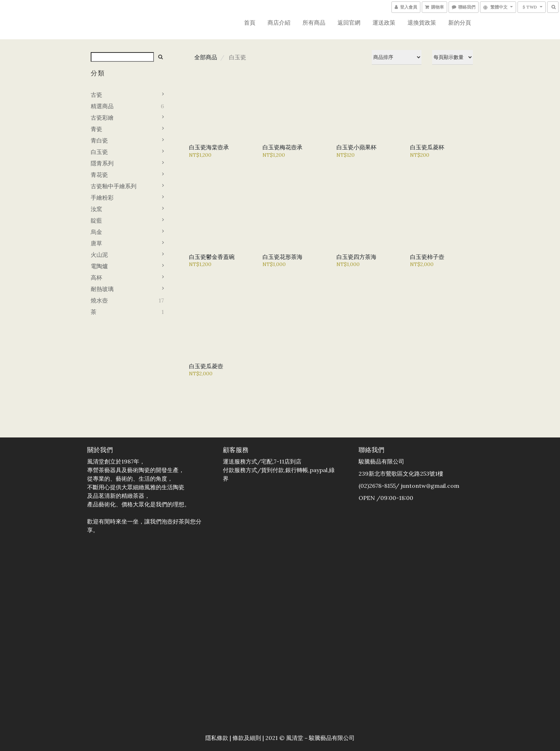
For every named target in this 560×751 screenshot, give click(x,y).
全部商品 (206, 57)
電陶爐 (99, 266)
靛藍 (96, 220)
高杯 (96, 277)
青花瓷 (99, 175)
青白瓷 (99, 140)
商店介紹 (279, 22)
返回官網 (349, 22)
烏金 (96, 232)
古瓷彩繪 (102, 117)
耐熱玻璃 (102, 289)
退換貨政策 (422, 22)
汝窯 (96, 209)
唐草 (96, 243)
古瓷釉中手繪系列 (114, 186)
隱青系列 (102, 163)
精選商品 (102, 106)
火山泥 (99, 255)
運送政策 (384, 22)
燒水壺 (99, 300)
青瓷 (96, 129)
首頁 (250, 22)
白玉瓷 (99, 152)
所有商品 (314, 22)
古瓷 (96, 95)
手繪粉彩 (102, 197)
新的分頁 (460, 22)
